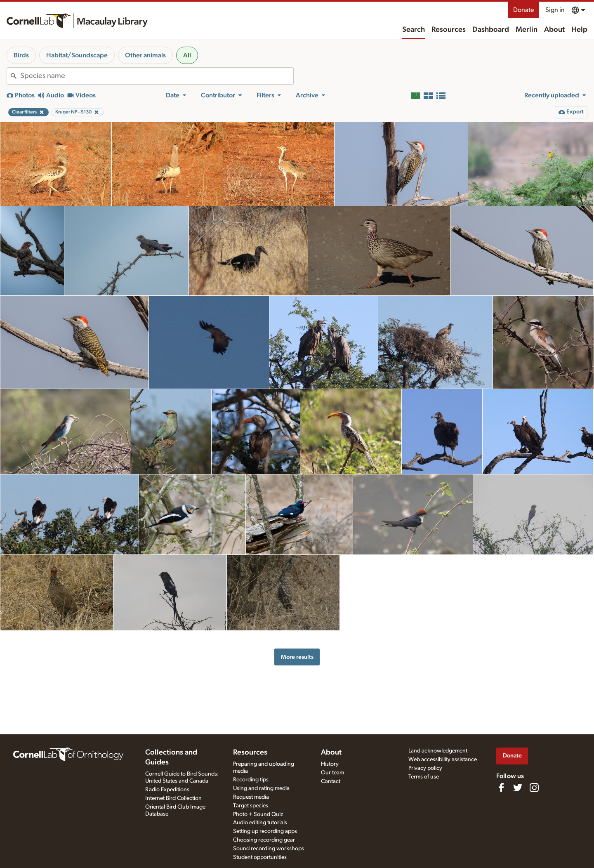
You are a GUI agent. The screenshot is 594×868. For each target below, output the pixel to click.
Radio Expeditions (167, 790)
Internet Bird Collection (173, 798)
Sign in (555, 10)
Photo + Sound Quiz (258, 814)
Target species (251, 806)
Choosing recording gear (264, 840)
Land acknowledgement (438, 751)
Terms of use (424, 777)
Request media (251, 797)
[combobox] (157, 76)
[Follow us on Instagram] (534, 788)
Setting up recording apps (265, 831)
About (554, 30)
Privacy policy (425, 768)
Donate (523, 10)
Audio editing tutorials (260, 823)
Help (579, 30)
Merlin (527, 30)
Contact (331, 781)
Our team (332, 773)
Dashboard (491, 30)
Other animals (145, 55)
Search (414, 30)
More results (297, 657)
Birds (21, 55)
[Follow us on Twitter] (518, 788)
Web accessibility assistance (443, 759)
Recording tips (251, 780)
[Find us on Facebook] (501, 788)
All (187, 55)
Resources (449, 30)
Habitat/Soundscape (77, 55)
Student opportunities (260, 857)
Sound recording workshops (269, 849)
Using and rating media (261, 788)
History (330, 764)
